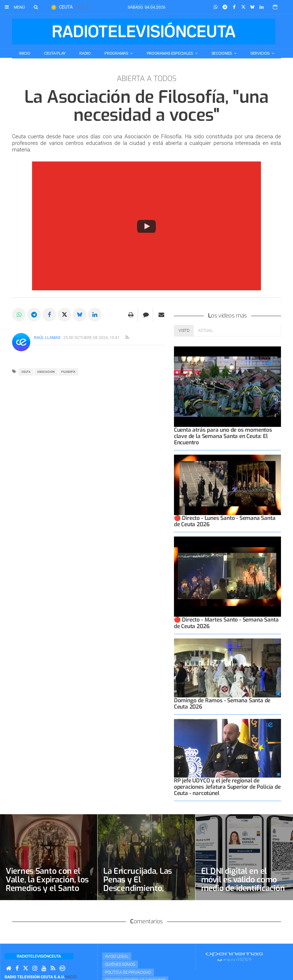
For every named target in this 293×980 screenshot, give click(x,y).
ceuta (26, 372)
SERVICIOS (260, 53)
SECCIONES (222, 53)
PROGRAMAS (117, 53)
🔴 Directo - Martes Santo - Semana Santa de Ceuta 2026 (226, 623)
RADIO (85, 53)
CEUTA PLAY (55, 53)
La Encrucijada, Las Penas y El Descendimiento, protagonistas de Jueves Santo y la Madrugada (138, 893)
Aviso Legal (117, 956)
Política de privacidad (128, 972)
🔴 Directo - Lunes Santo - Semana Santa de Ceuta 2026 (225, 521)
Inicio (24, 53)
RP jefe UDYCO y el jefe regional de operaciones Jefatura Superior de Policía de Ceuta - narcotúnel (227, 787)
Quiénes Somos (120, 964)
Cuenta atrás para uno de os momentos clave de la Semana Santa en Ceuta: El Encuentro (223, 436)
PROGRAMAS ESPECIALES (170, 53)
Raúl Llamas (47, 338)
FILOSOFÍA (68, 372)
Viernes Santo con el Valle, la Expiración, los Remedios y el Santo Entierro (47, 884)
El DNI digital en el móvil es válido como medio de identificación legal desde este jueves (243, 884)
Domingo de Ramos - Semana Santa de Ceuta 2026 (222, 704)
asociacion (46, 372)
